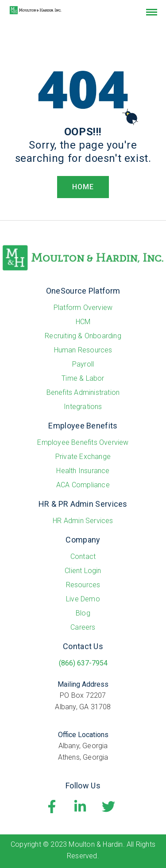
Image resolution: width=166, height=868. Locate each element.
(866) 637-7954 (83, 663)
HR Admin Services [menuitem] (83, 521)
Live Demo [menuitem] (83, 599)
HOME (83, 187)
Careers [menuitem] (83, 627)
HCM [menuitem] (83, 322)
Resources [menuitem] (83, 585)
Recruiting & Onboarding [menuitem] (83, 336)
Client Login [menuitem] (83, 571)
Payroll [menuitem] (83, 364)
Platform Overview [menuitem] (83, 308)
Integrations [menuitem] (83, 407)
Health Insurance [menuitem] (83, 471)
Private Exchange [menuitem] (83, 457)
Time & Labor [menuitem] (83, 378)
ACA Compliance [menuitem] (83, 485)
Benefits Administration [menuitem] (83, 392)
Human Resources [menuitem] (83, 350)
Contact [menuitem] (83, 556)
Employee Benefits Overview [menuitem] (83, 442)
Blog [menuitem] (83, 613)
